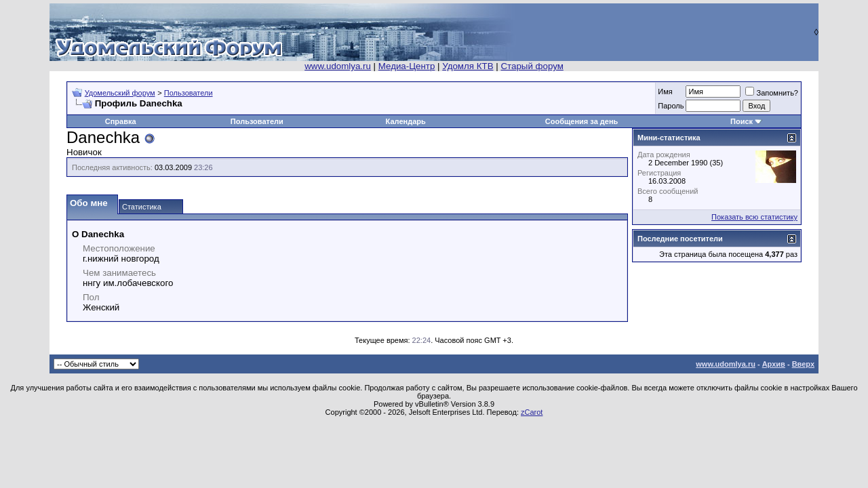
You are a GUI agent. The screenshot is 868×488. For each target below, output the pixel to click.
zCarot (532, 412)
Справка (121, 121)
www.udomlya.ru (338, 66)
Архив (774, 364)
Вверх (803, 364)
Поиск (742, 121)
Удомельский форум (120, 93)
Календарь (406, 121)
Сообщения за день (581, 121)
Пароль (671, 106)
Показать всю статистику (754, 217)
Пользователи (189, 93)
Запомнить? (772, 93)
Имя (665, 91)
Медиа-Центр (407, 66)
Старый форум (532, 66)
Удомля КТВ (468, 66)
